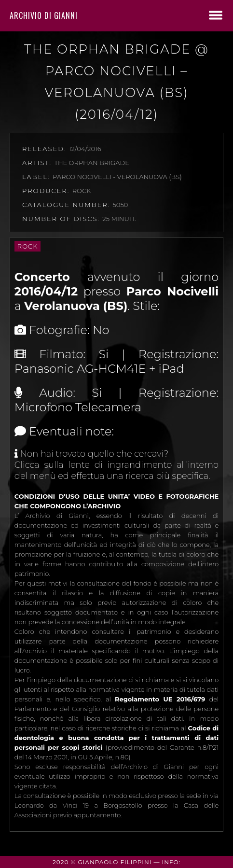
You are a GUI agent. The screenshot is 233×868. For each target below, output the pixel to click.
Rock (28, 246)
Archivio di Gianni (44, 15)
